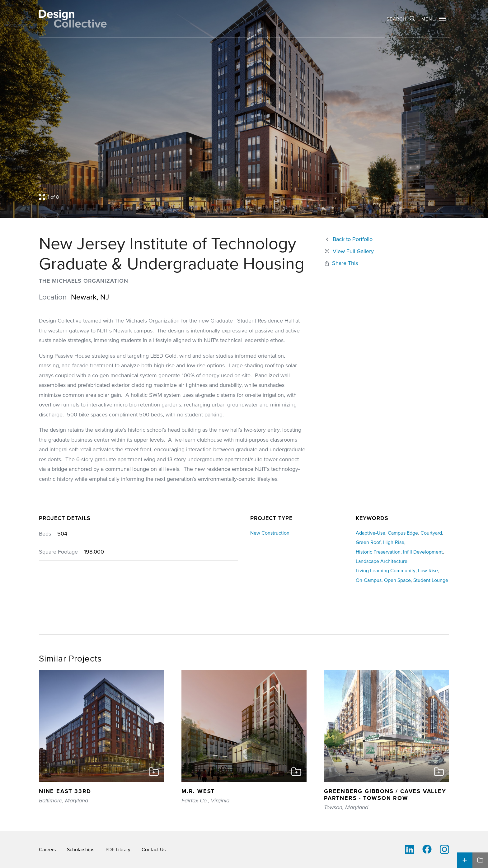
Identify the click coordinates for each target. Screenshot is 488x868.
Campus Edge (403, 533)
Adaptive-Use (371, 533)
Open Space (397, 580)
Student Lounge (431, 580)
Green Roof (368, 542)
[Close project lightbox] (349, 251)
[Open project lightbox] (190, 197)
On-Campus (369, 580)
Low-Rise (428, 570)
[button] (434, 19)
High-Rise (394, 542)
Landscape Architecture (382, 561)
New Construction (270, 533)
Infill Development (423, 552)
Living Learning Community (386, 570)
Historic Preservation (378, 552)
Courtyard (431, 533)
